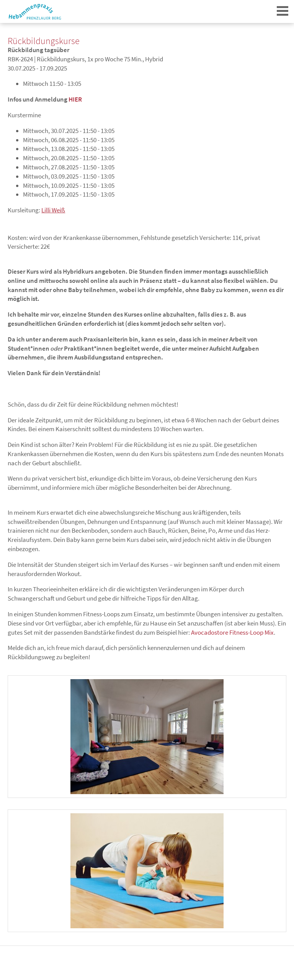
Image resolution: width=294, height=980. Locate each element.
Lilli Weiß (53, 210)
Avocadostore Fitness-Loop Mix (232, 632)
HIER (75, 99)
